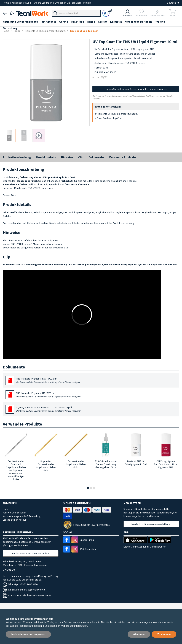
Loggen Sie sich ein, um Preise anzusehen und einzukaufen (136, 89)
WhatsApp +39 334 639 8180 (20, 584)
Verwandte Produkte (122, 157)
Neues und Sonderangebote (20, 22)
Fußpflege (77, 22)
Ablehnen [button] (139, 634)
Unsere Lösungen (43, 3)
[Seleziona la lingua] (173, 3)
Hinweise (67, 157)
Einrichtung (10, 28)
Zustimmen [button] (164, 634)
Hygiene (160, 22)
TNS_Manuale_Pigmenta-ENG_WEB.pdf (48, 380)
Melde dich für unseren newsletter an (151, 524)
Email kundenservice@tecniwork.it (24, 590)
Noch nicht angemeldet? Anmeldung (22, 516)
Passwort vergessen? (14, 513)
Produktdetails (46, 157)
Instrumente (49, 22)
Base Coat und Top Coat (84, 31)
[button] (88, 488)
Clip (81, 157)
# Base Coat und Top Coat (109, 118)
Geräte (64, 22)
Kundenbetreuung (22, 3)
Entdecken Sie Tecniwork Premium (73, 3)
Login (6, 509)
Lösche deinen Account (15, 520)
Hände (91, 22)
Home (6, 3)
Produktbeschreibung (17, 157)
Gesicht (103, 22)
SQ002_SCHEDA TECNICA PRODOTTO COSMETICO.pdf (48, 409)
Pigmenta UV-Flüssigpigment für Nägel (45, 31)
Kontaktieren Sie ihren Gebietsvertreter (27, 595)
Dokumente (96, 157)
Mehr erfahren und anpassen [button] (28, 634)
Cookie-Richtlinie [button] (19, 626)
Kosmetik (116, 22)
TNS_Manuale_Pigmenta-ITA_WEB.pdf (48, 395)
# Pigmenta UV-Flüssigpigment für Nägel (116, 114)
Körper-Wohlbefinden (138, 22)
